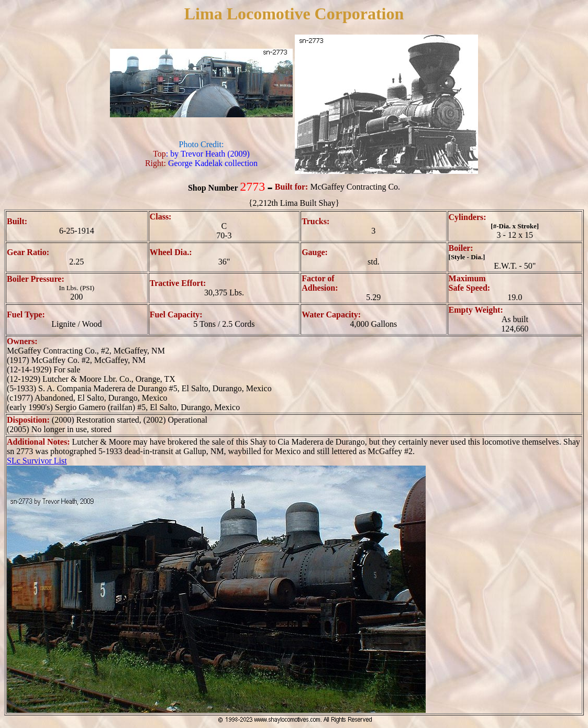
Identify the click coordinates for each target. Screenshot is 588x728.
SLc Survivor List (37, 461)
